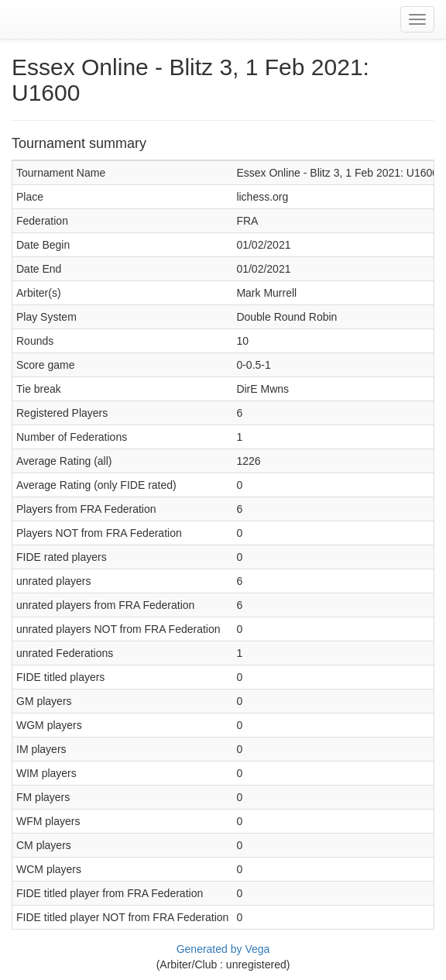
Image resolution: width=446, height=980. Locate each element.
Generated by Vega (223, 949)
